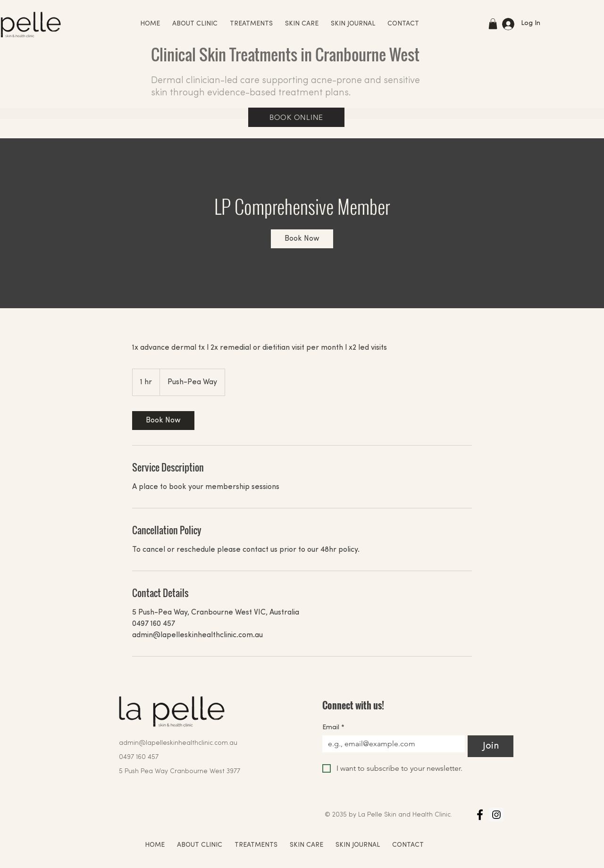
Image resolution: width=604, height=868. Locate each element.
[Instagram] (496, 815)
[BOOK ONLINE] (296, 117)
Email (333, 728)
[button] (493, 24)
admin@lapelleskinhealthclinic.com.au (178, 743)
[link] (302, 239)
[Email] (391, 744)
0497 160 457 (139, 757)
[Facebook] (480, 815)
